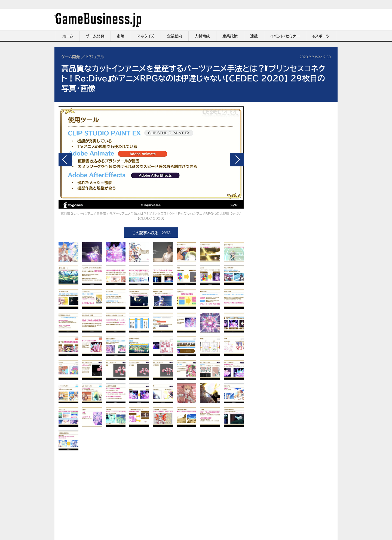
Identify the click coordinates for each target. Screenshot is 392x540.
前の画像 (65, 160)
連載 (254, 36)
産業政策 (230, 36)
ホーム (68, 36)
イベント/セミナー (285, 36)
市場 (121, 36)
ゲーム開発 (95, 36)
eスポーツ (321, 36)
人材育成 (202, 36)
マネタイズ (146, 36)
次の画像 (237, 160)
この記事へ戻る (151, 233)
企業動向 (174, 36)
